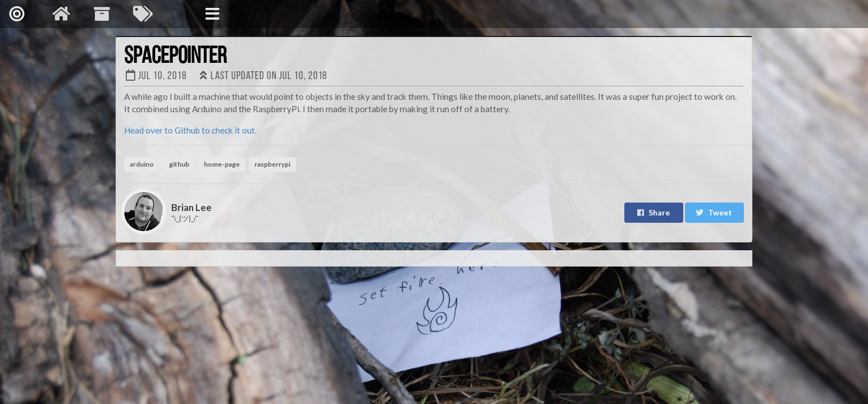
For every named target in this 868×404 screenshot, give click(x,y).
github (179, 164)
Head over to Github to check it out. (190, 130)
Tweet (714, 212)
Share (653, 212)
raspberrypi (272, 164)
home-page (222, 164)
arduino (142, 164)
